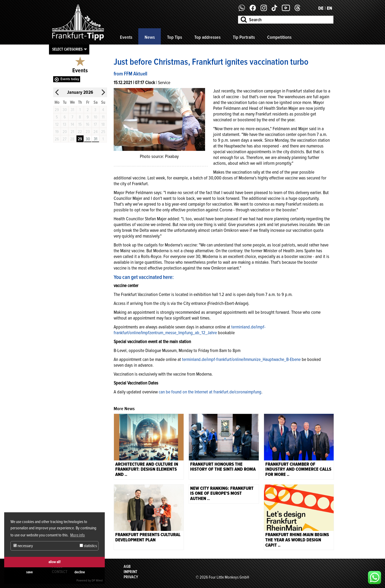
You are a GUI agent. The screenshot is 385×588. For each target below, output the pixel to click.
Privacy (131, 577)
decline (80, 572)
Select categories (67, 49)
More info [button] (78, 535)
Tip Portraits (244, 37)
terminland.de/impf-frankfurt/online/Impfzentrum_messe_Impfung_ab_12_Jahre (190, 330)
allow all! (54, 562)
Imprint (130, 572)
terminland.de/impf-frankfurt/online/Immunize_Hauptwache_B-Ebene (241, 359)
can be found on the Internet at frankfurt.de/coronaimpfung (210, 392)
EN (329, 8)
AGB (127, 567)
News (150, 37)
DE (321, 8)
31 (95, 139)
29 (80, 139)
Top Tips (175, 37)
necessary (23, 546)
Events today (70, 79)
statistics (88, 546)
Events (126, 37)
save (29, 572)
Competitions (279, 37)
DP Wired (97, 581)
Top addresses (207, 37)
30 (88, 139)
